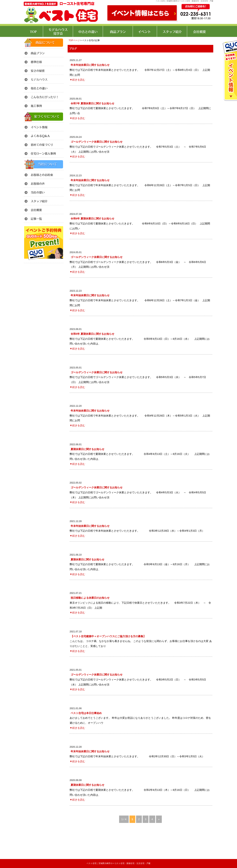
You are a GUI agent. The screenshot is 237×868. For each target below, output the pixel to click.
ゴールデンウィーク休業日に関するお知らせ (97, 142)
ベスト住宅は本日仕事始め (86, 713)
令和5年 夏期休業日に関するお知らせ (92, 334)
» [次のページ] (159, 819)
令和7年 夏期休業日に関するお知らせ (92, 103)
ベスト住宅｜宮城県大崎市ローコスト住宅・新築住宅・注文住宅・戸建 (118, 863)
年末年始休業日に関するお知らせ (90, 65)
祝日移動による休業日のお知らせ (90, 598)
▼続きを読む (77, 80)
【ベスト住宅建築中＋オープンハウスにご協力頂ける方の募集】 (108, 636)
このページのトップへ (203, 834)
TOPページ (74, 40)
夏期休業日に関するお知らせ (87, 449)
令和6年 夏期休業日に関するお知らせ (92, 219)
